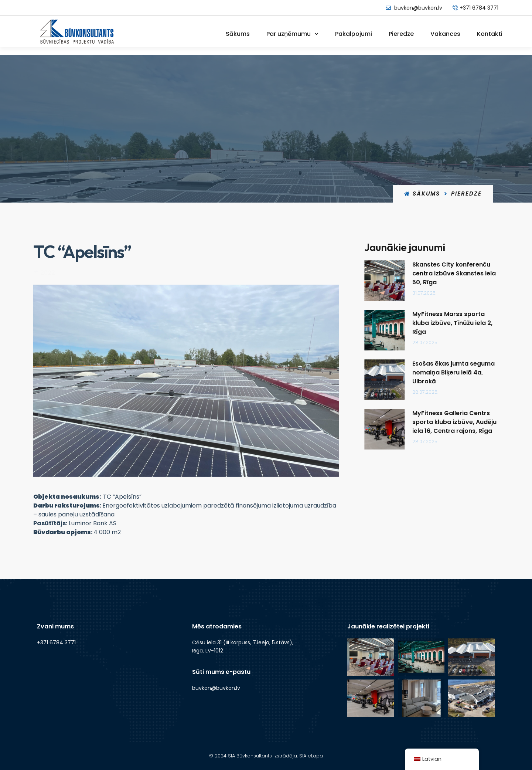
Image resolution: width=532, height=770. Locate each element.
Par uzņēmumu (292, 34)
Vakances (445, 34)
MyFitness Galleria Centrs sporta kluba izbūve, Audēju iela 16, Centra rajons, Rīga (461, 422)
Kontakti (490, 34)
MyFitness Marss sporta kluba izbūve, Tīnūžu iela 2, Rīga (459, 323)
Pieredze (401, 34)
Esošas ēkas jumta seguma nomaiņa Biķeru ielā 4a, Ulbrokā (461, 372)
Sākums (238, 34)
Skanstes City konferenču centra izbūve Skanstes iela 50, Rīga (461, 273)
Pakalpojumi (354, 34)
